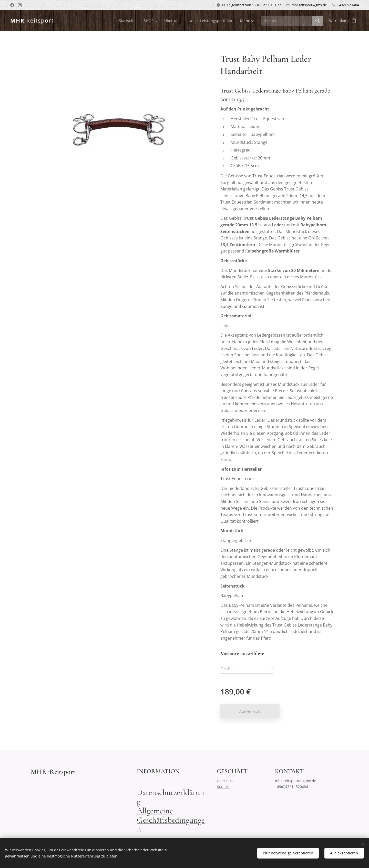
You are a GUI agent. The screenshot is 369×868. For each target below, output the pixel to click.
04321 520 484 (348, 5)
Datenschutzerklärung (171, 797)
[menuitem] (127, 21)
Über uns (225, 781)
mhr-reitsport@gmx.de (309, 5)
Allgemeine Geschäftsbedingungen (171, 820)
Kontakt (223, 786)
